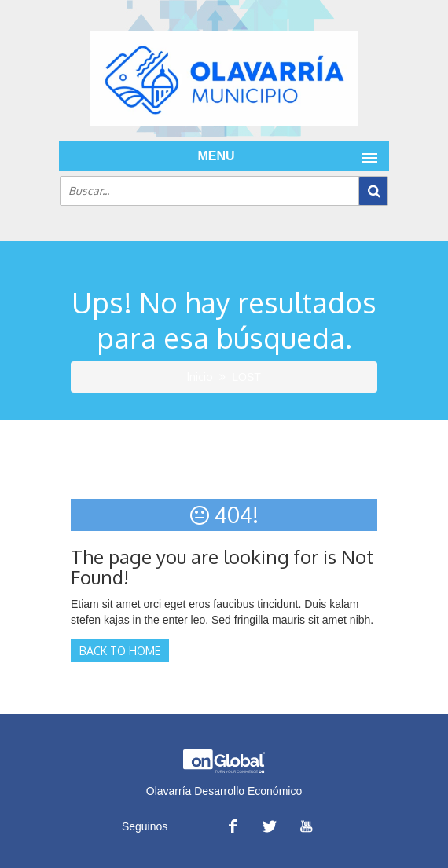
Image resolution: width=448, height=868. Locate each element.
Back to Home (120, 651)
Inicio (200, 377)
